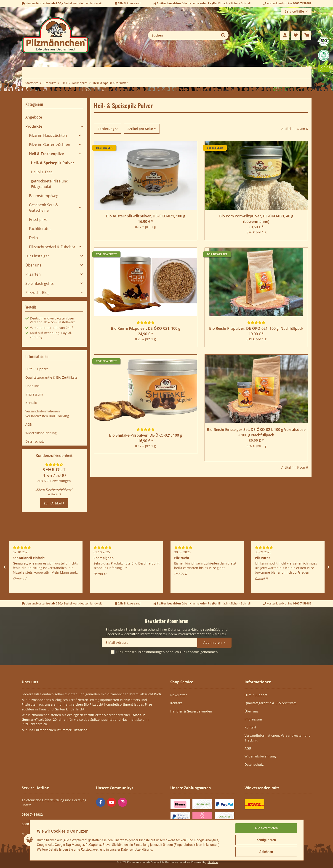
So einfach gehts (40, 283)
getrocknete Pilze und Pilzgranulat (50, 184)
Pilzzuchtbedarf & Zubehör (52, 247)
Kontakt (31, 403)
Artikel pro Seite (140, 129)
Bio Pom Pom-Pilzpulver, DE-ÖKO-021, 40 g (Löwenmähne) (256, 219)
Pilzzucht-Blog (37, 293)
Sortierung (106, 129)
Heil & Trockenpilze (46, 154)
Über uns (33, 265)
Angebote (34, 117)
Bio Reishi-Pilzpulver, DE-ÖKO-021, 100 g (146, 328)
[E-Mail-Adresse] (150, 642)
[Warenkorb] (307, 35)
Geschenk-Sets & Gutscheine (44, 208)
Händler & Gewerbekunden (191, 711)
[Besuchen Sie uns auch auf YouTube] (112, 802)
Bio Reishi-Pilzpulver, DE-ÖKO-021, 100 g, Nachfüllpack (256, 328)
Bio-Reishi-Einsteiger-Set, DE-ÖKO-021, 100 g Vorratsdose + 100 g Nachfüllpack (256, 432)
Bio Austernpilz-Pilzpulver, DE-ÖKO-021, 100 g (146, 216)
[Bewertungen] (146, 322)
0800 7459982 (302, 3)
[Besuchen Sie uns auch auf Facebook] (101, 802)
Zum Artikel (53, 503)
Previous (5, 567)
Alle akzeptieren (266, 828)
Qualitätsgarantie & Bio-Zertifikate (51, 377)
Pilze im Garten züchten (50, 145)
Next (328, 567)
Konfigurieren (266, 840)
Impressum (34, 394)
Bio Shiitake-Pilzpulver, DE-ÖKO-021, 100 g (145, 435)
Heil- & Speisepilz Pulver (52, 163)
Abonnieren (213, 642)
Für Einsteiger (37, 256)
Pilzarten (33, 274)
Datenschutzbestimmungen (144, 652)
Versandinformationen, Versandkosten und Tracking (47, 414)
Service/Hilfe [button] (294, 11)
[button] (285, 35)
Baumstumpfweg (44, 196)
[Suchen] (183, 35)
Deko (33, 238)
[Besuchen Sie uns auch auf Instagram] (123, 802)
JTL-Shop (212, 862)
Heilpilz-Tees (42, 172)
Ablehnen (266, 852)
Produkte (34, 126)
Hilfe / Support (37, 369)
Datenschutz (35, 441)
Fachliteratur (40, 229)
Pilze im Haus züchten (48, 135)
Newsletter (179, 695)
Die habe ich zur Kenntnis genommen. (168, 652)
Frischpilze (38, 219)
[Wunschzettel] (296, 35)
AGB (29, 424)
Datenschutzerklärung (185, 629)
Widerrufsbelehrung (41, 433)
